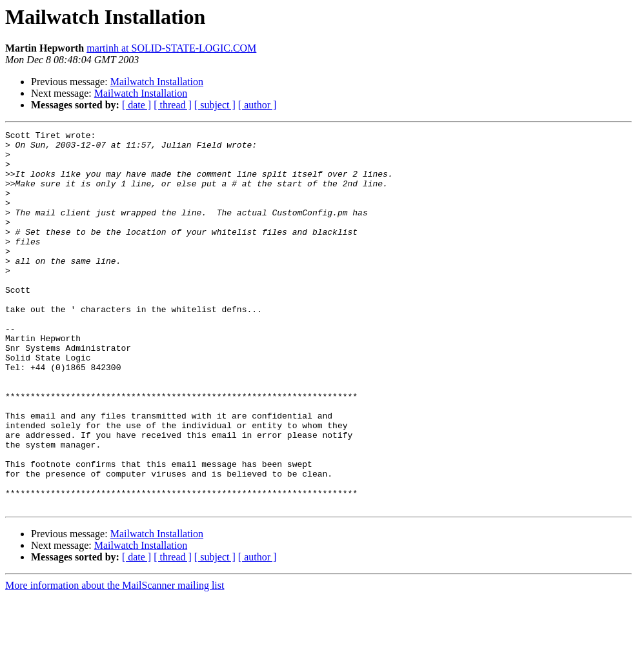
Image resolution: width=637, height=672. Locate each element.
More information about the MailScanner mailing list (115, 661)
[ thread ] (173, 105)
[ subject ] (215, 105)
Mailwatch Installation (157, 82)
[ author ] (258, 105)
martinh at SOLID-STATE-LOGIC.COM (171, 48)
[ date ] (136, 105)
